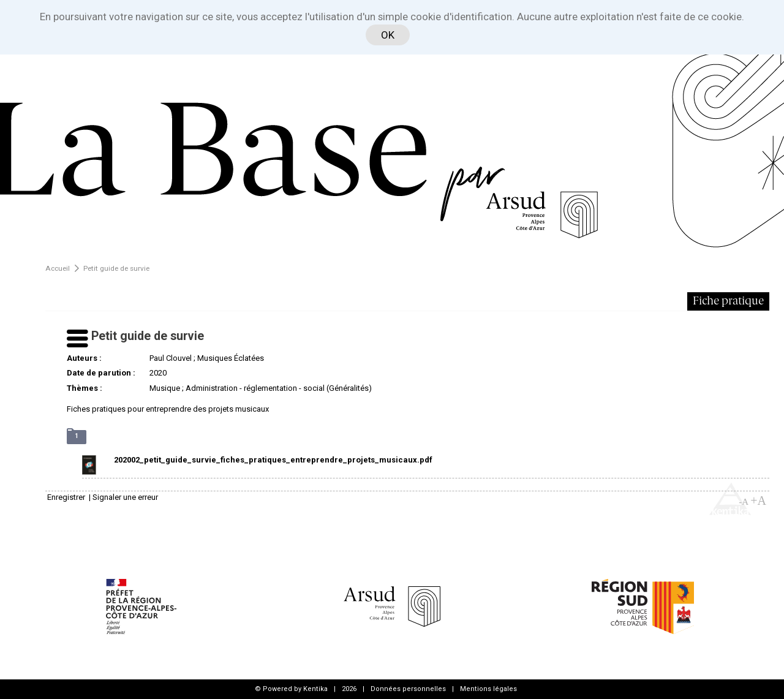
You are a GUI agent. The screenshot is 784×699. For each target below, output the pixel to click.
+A (758, 501)
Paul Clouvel (171, 358)
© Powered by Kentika (291, 689)
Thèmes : (85, 388)
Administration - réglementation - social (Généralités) (279, 388)
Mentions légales (488, 689)
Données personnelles (408, 689)
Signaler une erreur (125, 497)
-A (744, 502)
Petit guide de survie (116, 268)
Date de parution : (101, 373)
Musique (165, 388)
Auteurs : (84, 358)
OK (388, 35)
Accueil (58, 268)
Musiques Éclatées (231, 358)
